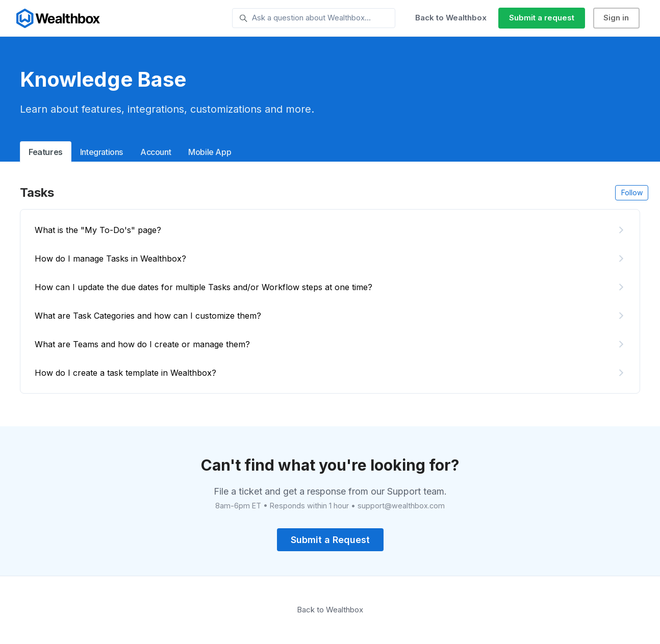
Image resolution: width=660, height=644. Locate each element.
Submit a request (542, 18)
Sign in (616, 18)
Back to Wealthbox (451, 18)
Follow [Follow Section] (632, 192)
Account (156, 152)
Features (46, 152)
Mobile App (210, 152)
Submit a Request (330, 540)
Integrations (101, 152)
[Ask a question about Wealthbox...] (314, 18)
